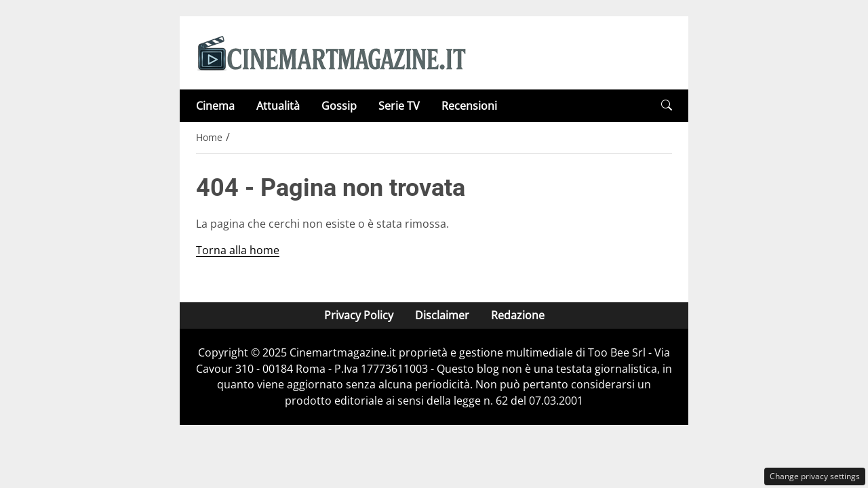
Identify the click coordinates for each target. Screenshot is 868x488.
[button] (667, 105)
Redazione (518, 315)
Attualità (278, 106)
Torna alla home (238, 250)
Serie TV (399, 106)
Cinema (215, 106)
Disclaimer (442, 315)
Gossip (339, 106)
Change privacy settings (815, 476)
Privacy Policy (359, 315)
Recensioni (469, 106)
